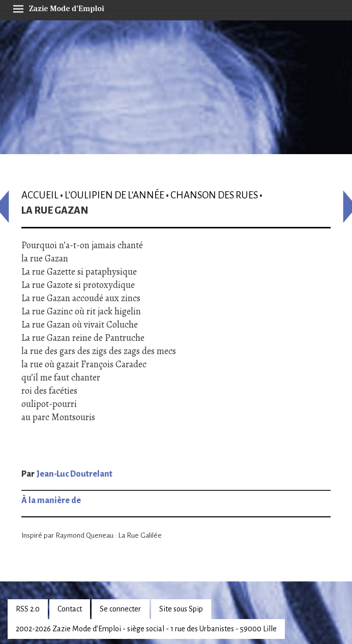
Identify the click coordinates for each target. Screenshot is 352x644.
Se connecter (120, 609)
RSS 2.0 (28, 609)
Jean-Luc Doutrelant (74, 474)
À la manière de (51, 501)
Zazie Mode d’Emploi (58, 7)
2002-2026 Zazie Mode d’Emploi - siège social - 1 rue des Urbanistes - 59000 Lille (146, 629)
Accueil (40, 195)
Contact (70, 609)
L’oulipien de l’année (114, 195)
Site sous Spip (181, 609)
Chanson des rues (214, 195)
